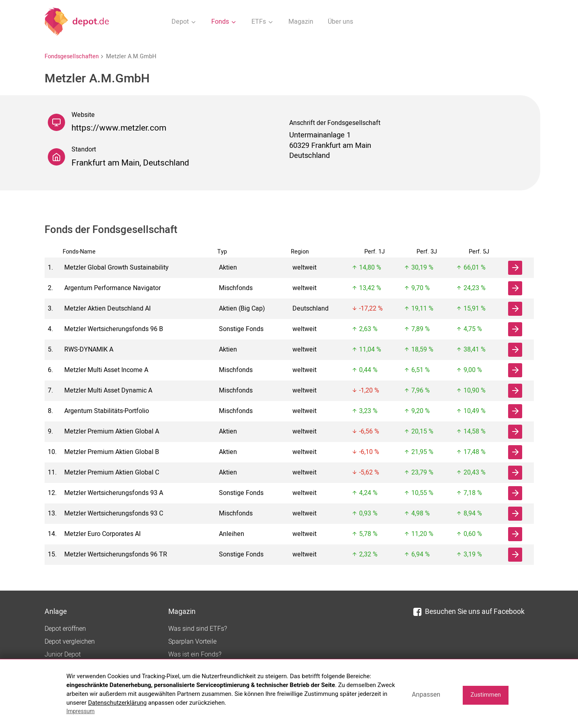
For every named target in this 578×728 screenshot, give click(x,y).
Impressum (80, 711)
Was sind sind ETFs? (198, 629)
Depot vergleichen (70, 642)
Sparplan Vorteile (192, 642)
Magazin (301, 22)
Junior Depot (63, 654)
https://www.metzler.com (119, 128)
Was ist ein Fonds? (195, 654)
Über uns (340, 22)
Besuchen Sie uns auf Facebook (469, 612)
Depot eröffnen (65, 629)
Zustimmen (486, 695)
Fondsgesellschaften (72, 56)
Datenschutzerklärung (117, 703)
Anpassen (426, 694)
